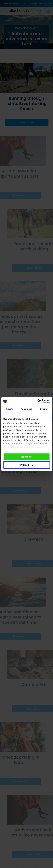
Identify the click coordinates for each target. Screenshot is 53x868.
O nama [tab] (43, 409)
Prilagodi (27, 465)
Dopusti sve (26, 457)
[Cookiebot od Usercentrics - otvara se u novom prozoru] (38, 401)
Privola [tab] (10, 409)
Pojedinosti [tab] (27, 409)
